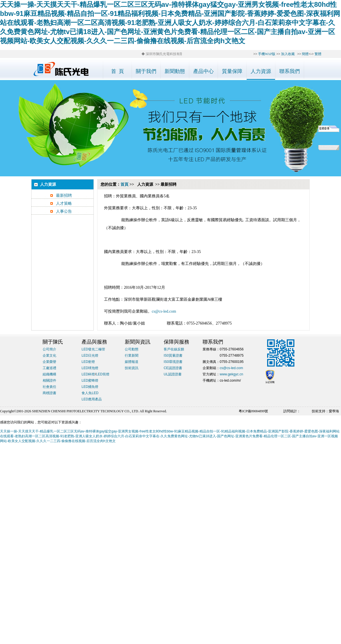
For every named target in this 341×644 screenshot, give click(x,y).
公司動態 (132, 349)
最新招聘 (64, 195)
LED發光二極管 (93, 349)
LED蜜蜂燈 (90, 380)
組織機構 (49, 374)
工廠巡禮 (49, 368)
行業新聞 (132, 356)
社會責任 (49, 387)
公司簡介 (49, 349)
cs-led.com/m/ (230, 380)
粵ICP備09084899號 (253, 411)
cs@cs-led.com (164, 311)
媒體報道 (132, 362)
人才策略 (64, 203)
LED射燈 (88, 362)
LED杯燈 (88, 374)
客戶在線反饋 (174, 349)
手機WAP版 (267, 54)
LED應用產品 (92, 399)
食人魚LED (90, 393)
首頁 (124, 184)
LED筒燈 (103, 374)
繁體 (318, 54)
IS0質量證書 (173, 356)
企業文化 (49, 356)
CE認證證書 (173, 368)
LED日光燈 (90, 356)
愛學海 (334, 411)
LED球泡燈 (90, 368)
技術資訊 (132, 368)
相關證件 (49, 380)
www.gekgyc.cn (231, 374)
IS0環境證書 (173, 362)
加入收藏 (288, 54)
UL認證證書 (173, 374)
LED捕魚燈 (90, 387)
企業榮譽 (49, 362)
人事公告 (64, 211)
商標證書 (49, 393)
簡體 (305, 54)
